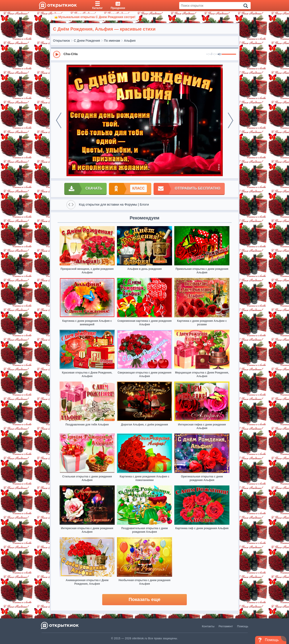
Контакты (208, 626)
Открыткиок (62, 41)
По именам (112, 41)
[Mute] (219, 54)
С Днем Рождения (87, 41)
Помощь (243, 626)
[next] (231, 120)
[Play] (57, 54)
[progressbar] (229, 54)
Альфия (130, 41)
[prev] (59, 120)
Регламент (226, 626)
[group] (145, 54)
